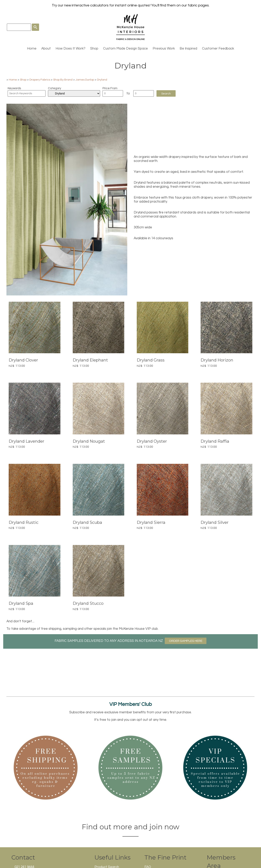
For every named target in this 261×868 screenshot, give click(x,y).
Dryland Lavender (26, 441)
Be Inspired (188, 49)
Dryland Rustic (24, 522)
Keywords (14, 88)
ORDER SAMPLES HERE (186, 641)
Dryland (102, 80)
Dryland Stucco (88, 603)
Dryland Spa (21, 603)
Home (32, 49)
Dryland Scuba (87, 522)
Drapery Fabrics (40, 80)
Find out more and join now (131, 827)
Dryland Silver (215, 522)
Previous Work (164, 49)
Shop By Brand (63, 80)
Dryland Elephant (90, 360)
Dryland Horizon (217, 360)
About (46, 49)
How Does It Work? (70, 49)
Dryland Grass (151, 360)
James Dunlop (85, 80)
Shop (94, 49)
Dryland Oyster (152, 441)
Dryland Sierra (151, 522)
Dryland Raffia (215, 441)
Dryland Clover (23, 360)
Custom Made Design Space (125, 49)
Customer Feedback (218, 49)
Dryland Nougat (89, 441)
